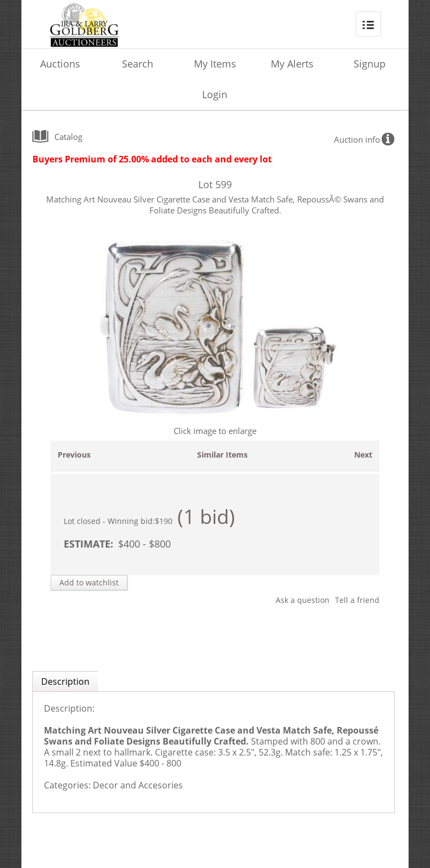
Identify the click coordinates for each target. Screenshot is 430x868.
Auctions (60, 64)
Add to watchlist (89, 582)
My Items (215, 64)
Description (65, 681)
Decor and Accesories (138, 785)
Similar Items (222, 455)
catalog (68, 137)
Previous (74, 455)
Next (363, 455)
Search (138, 64)
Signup (370, 64)
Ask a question (303, 600)
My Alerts (292, 64)
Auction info (357, 139)
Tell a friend (357, 600)
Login (215, 94)
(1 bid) (206, 517)
